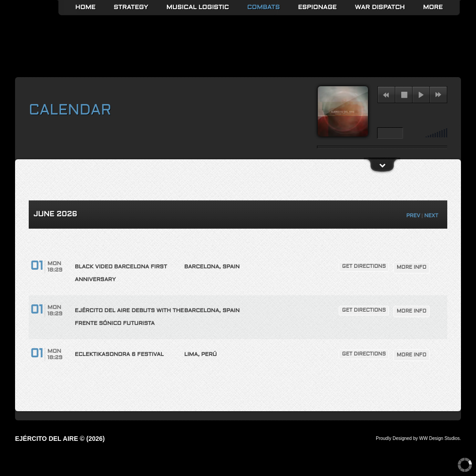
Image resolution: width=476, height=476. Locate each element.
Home (85, 8)
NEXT (431, 216)
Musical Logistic (198, 8)
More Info (411, 267)
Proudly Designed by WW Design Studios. (418, 438)
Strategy (131, 8)
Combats (264, 8)
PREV (413, 216)
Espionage (318, 8)
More (433, 8)
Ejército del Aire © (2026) (60, 439)
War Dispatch (380, 8)
